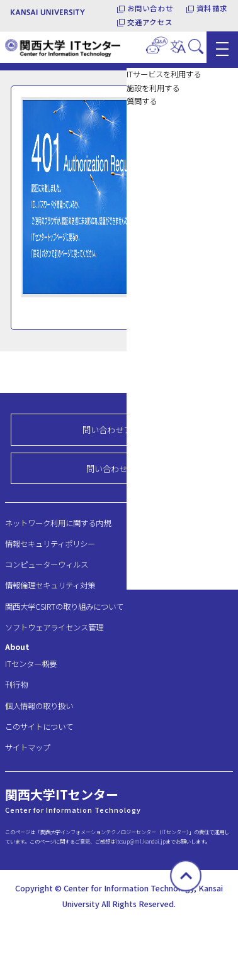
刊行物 (16, 685)
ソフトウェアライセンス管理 (54, 627)
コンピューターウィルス (47, 564)
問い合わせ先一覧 (119, 469)
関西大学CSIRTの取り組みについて (64, 607)
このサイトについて (39, 727)
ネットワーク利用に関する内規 (58, 523)
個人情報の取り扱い (39, 706)
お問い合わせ (150, 8)
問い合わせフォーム (119, 430)
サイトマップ (28, 747)
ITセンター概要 (31, 664)
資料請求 (212, 8)
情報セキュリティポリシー (50, 544)
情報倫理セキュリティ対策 (50, 585)
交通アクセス (150, 22)
